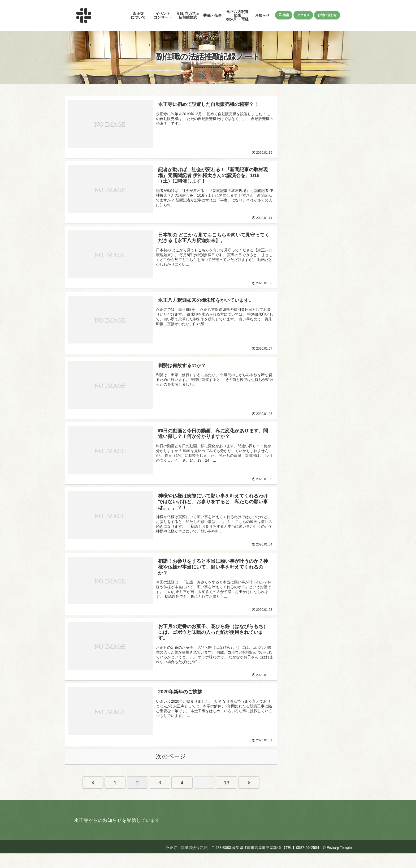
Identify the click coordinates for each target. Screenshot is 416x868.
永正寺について (138, 15)
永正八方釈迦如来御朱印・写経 (237, 15)
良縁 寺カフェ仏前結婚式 (188, 15)
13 (227, 797)
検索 (284, 15)
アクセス (303, 15)
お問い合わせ (327, 15)
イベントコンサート (163, 15)
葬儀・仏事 (213, 15)
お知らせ (262, 15)
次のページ (171, 771)
